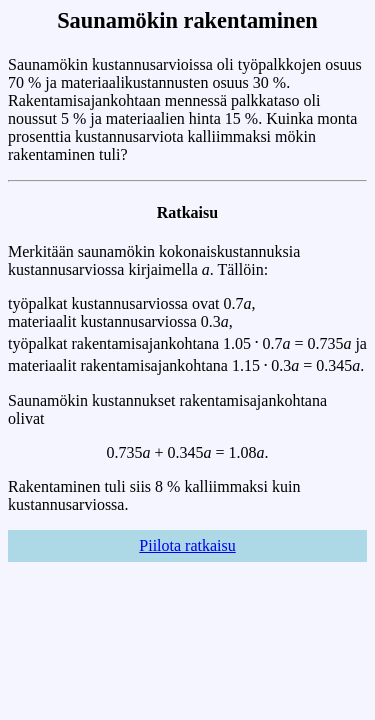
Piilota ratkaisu (187, 545)
